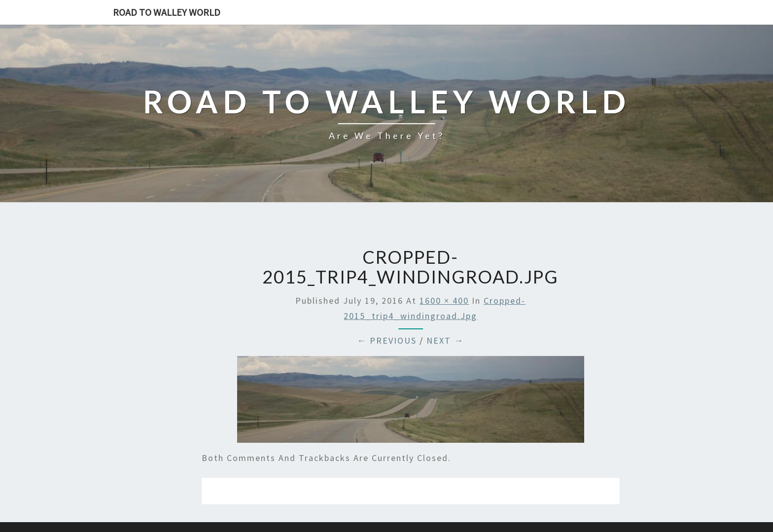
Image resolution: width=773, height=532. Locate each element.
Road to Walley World (167, 12)
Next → (445, 340)
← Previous (387, 340)
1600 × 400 (444, 301)
